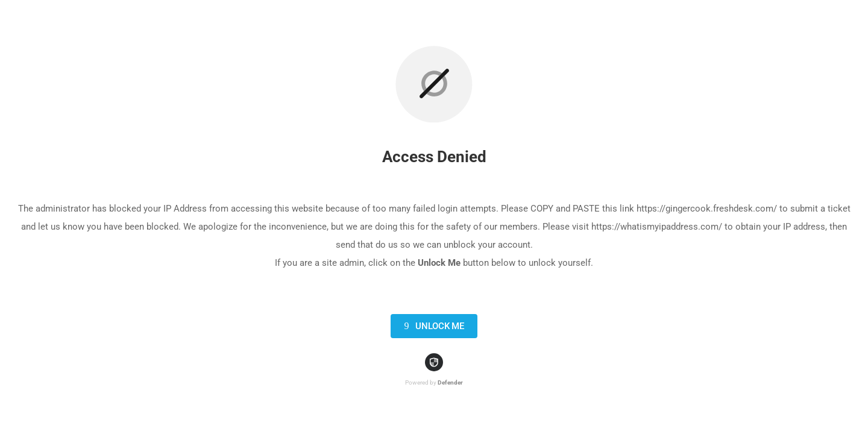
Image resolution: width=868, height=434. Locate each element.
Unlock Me (432, 326)
